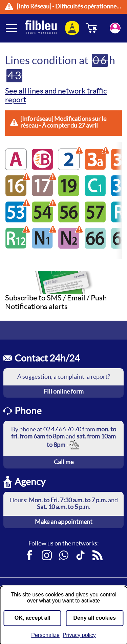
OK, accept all (33, 618)
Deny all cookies (95, 618)
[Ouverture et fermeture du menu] (12, 28)
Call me (64, 462)
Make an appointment (64, 522)
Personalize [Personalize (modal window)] (45, 635)
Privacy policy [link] (79, 635)
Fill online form (64, 391)
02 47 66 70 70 (62, 429)
